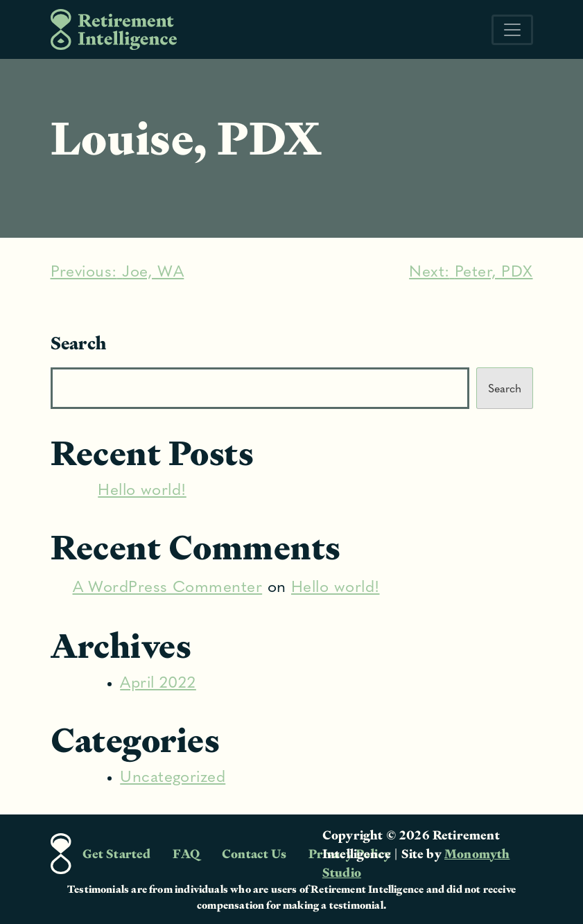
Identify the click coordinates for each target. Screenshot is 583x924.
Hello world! (142, 491)
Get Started (117, 854)
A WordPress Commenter (168, 588)
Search (79, 343)
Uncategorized (173, 778)
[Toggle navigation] (512, 30)
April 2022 (158, 684)
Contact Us (254, 854)
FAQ (186, 854)
